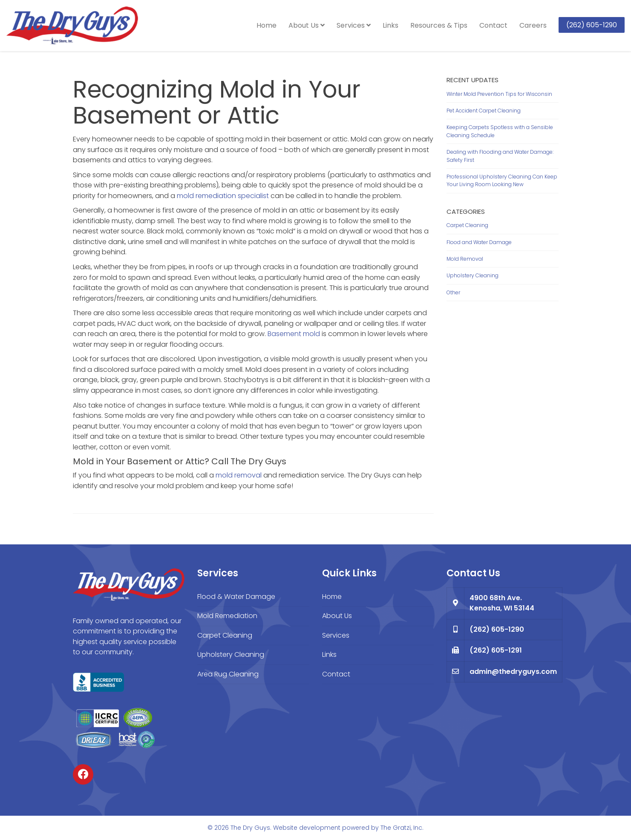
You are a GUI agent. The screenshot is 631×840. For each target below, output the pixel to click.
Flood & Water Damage (236, 597)
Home (267, 25)
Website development (307, 828)
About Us (307, 25)
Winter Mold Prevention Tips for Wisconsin (499, 94)
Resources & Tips (439, 25)
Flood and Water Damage (479, 242)
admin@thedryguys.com (513, 672)
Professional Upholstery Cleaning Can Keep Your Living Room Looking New (502, 180)
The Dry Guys (250, 828)
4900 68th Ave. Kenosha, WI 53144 (502, 603)
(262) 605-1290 (592, 25)
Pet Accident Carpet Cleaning (484, 111)
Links (390, 25)
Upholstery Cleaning (473, 275)
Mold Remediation (227, 616)
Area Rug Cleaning (228, 674)
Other (453, 292)
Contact (493, 25)
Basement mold (294, 334)
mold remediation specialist (223, 196)
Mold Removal (465, 259)
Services (354, 25)
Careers (533, 25)
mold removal (239, 475)
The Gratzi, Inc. (402, 828)
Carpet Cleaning (467, 225)
